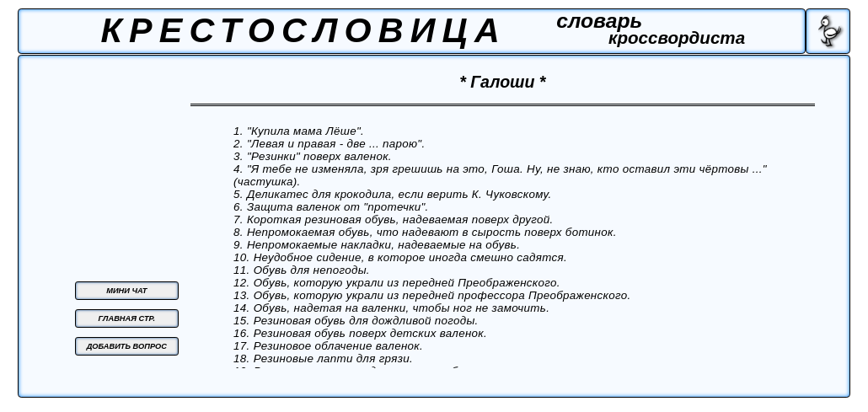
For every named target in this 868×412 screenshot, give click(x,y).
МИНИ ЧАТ (126, 291)
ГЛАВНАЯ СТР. (127, 318)
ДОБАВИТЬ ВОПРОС (127, 346)
